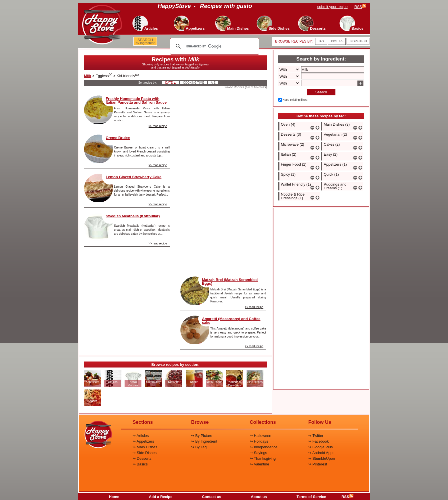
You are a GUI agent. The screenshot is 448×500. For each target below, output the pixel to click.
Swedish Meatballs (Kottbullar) (133, 216)
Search (321, 92)
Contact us (212, 497)
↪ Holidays (259, 441)
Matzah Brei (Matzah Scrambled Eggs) (230, 282)
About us (259, 497)
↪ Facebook (319, 441)
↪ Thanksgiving (263, 458)
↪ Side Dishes (145, 453)
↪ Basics (140, 464)
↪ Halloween (260, 436)
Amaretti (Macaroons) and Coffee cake (231, 321)
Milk (88, 76)
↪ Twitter (316, 436)
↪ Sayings (258, 453)
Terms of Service (311, 497)
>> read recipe (158, 126)
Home (114, 497)
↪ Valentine (259, 464)
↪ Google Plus (320, 447)
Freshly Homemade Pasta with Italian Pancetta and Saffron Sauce (136, 101)
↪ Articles (141, 436)
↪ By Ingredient (204, 441)
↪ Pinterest (318, 464)
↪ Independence (264, 447)
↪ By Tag (199, 447)
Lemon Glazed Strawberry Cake (134, 177)
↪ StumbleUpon (322, 458)
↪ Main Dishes (145, 447)
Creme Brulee (118, 138)
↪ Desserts (142, 458)
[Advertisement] (223, 181)
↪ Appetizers (143, 441)
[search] (214, 46)
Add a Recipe (161, 497)
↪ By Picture (202, 436)
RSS (347, 497)
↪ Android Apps (321, 453)
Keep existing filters (295, 100)
